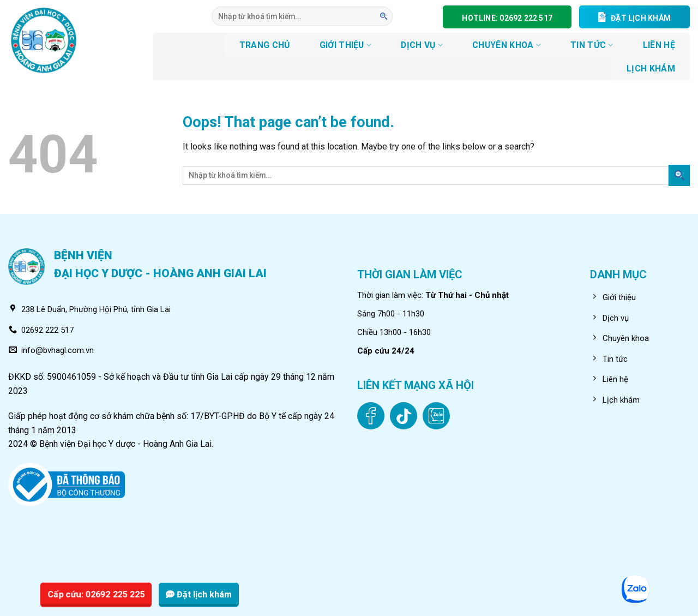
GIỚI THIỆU (346, 45)
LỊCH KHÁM (651, 68)
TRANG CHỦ (265, 45)
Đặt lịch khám (199, 594)
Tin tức (592, 45)
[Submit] (384, 16)
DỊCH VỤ (422, 45)
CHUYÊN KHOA (507, 45)
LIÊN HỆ (659, 45)
